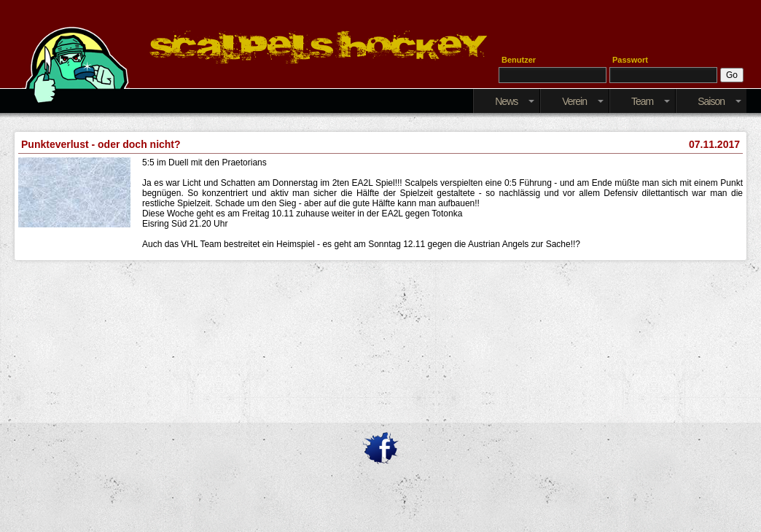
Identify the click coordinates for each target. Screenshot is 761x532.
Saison (719, 101)
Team (651, 101)
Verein (583, 101)
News (515, 101)
